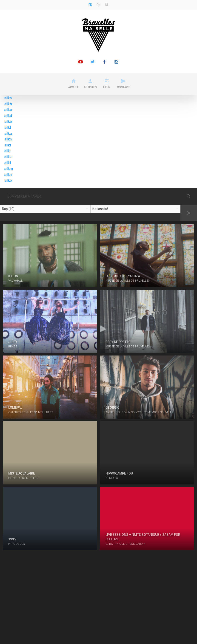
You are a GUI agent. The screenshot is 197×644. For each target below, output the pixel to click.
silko (8, 180)
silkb (8, 104)
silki (7, 145)
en (98, 5)
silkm (9, 169)
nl (107, 5)
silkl (7, 163)
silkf (8, 127)
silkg (8, 133)
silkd (8, 116)
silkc (8, 110)
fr (90, 5)
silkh (8, 139)
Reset (189, 213)
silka (8, 98)
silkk (8, 157)
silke (8, 121)
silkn (8, 175)
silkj (7, 151)
